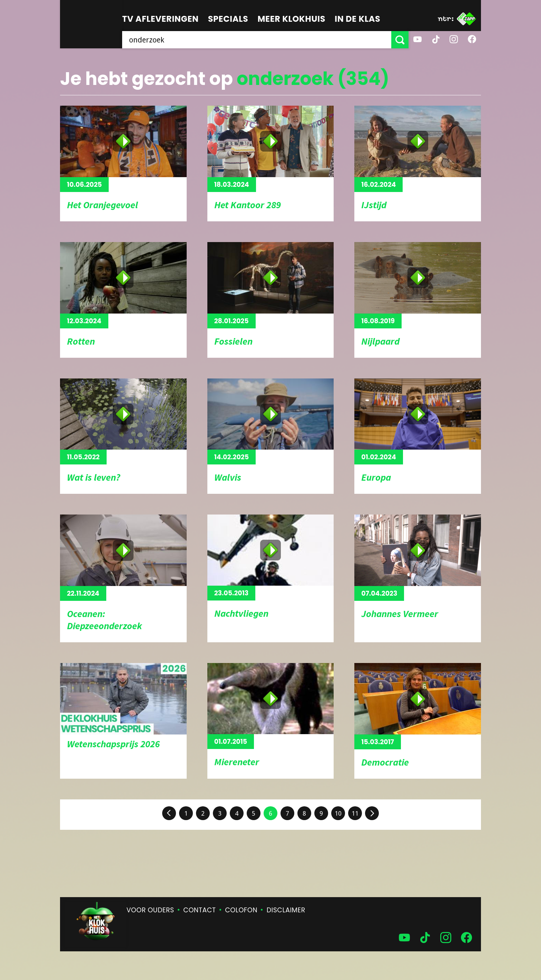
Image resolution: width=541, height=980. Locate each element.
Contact (199, 910)
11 (355, 813)
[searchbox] (257, 40)
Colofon (241, 910)
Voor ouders (150, 910)
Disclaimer (286, 910)
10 (338, 813)
